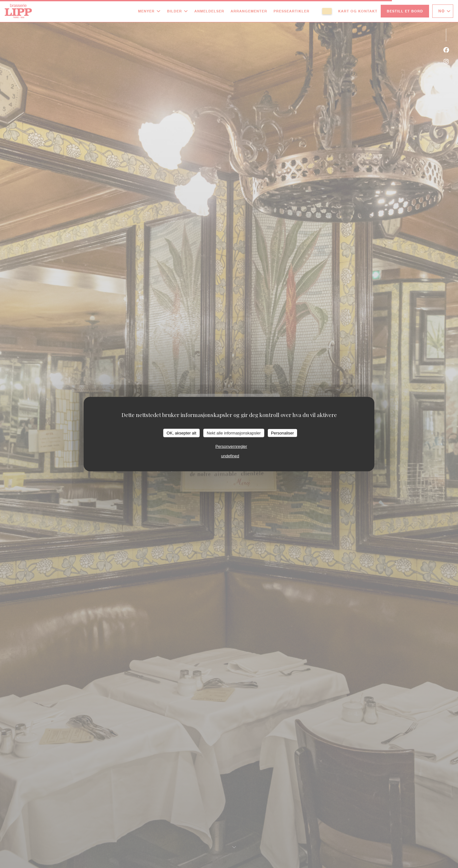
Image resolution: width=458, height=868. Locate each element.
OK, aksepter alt (181, 433)
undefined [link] (230, 456)
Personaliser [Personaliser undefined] (282, 433)
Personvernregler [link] (231, 446)
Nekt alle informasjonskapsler (234, 433)
